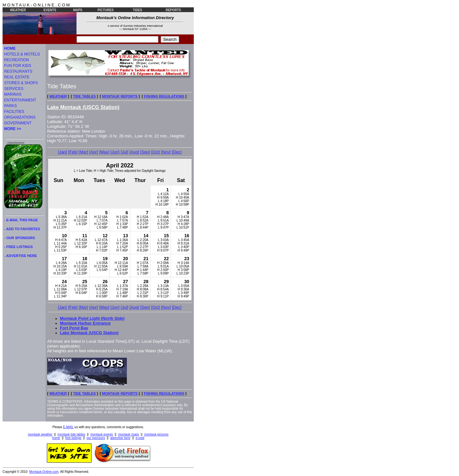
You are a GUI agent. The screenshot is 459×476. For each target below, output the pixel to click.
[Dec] (177, 152)
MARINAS (13, 94)
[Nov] (166, 152)
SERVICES (14, 89)
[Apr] (94, 152)
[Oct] (155, 152)
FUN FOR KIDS (18, 66)
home (56, 438)
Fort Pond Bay (74, 328)
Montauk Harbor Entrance (85, 323)
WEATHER (18, 10)
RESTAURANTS (18, 71)
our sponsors (96, 438)
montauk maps (128, 434)
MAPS (78, 10)
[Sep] (145, 152)
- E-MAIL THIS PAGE (21, 220)
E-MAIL (68, 427)
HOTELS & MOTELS (22, 54)
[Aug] (134, 152)
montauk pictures (156, 434)
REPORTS (173, 10)
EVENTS (50, 10)
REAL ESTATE (17, 77)
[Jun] (115, 152)
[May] (104, 152)
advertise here (120, 438)
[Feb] (73, 152)
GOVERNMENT (18, 123)
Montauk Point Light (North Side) (92, 318)
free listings (73, 438)
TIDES (138, 10)
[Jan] (62, 152)
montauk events (102, 434)
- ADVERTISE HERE (21, 256)
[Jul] (124, 152)
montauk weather (40, 434)
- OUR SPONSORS (20, 238)
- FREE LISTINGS (18, 247)
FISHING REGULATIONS (164, 96)
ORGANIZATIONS (20, 117)
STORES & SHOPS (21, 83)
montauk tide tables (72, 434)
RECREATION (17, 60)
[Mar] (84, 152)
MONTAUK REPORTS (120, 96)
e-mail (140, 438)
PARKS (11, 106)
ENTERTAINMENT (20, 100)
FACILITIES (14, 112)
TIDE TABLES (84, 96)
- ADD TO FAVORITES (22, 229)
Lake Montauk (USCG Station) (89, 333)
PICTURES (106, 10)
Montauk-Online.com (44, 472)
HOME (10, 48)
